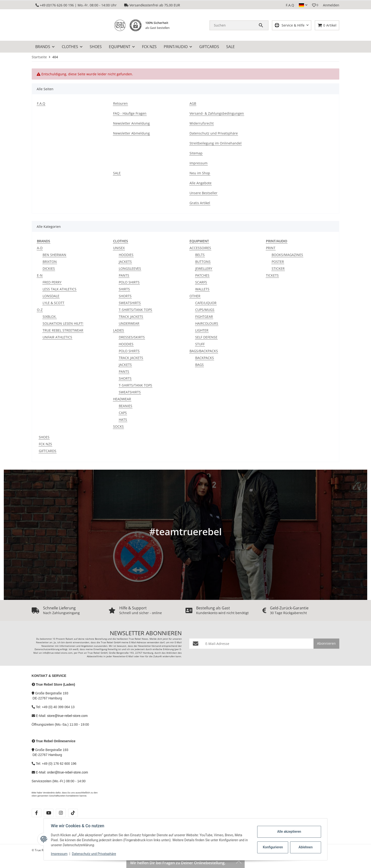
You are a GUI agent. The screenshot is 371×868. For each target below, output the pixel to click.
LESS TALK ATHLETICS (60, 289)
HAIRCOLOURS (207, 323)
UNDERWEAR (129, 323)
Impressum (60, 854)
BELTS (200, 255)
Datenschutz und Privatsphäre (95, 854)
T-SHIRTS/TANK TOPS (135, 310)
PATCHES (202, 275)
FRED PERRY (52, 282)
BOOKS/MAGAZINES (287, 255)
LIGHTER (202, 330)
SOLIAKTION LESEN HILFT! (63, 323)
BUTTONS (203, 262)
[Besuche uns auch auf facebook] (37, 813)
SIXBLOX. (50, 317)
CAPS (123, 413)
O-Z (40, 310)
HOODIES (126, 255)
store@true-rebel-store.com (67, 716)
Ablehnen (305, 847)
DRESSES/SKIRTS (132, 337)
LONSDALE (51, 296)
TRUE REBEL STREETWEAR (63, 330)
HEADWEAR (122, 399)
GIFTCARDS (48, 451)
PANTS (124, 275)
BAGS (199, 365)
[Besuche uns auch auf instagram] (61, 813)
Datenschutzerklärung (47, 649)
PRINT (271, 248)
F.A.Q (290, 5)
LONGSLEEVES (130, 268)
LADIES (119, 330)
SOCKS (118, 426)
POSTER (278, 262)
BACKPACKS (205, 358)
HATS (123, 420)
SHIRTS (124, 289)
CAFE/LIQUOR (206, 303)
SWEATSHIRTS (130, 303)
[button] (303, 5)
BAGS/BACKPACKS (204, 351)
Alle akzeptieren (289, 832)
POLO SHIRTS (129, 282)
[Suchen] (234, 25)
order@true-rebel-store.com (68, 772)
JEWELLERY (204, 268)
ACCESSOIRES (200, 248)
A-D (40, 248)
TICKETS (272, 275)
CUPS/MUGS (205, 310)
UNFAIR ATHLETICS (57, 337)
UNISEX (119, 248)
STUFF (200, 344)
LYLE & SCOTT (53, 303)
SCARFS (201, 282)
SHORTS (125, 296)
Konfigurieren (273, 847)
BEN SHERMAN (54, 255)
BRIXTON (50, 262)
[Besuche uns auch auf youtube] (49, 813)
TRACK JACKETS (131, 317)
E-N (40, 275)
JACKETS (125, 262)
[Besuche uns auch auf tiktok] (73, 813)
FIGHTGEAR (204, 317)
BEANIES (126, 406)
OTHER (195, 296)
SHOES (44, 437)
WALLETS (202, 289)
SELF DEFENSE (206, 337)
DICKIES (49, 268)
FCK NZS (45, 444)
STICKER (278, 268)
